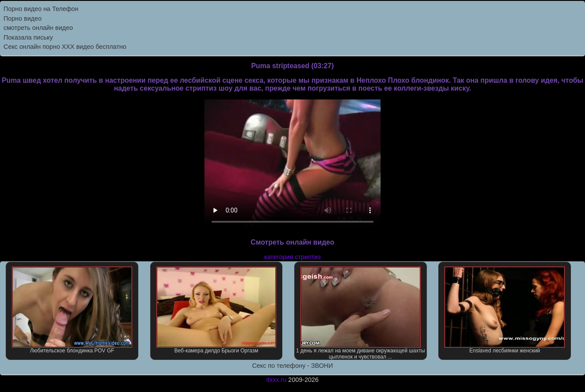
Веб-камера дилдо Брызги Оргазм (217, 310)
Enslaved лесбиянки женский (505, 310)
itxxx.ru (277, 380)
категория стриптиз (292, 257)
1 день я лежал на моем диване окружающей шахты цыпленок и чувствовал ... (360, 313)
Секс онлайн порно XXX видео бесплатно (65, 47)
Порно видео (22, 18)
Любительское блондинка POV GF (72, 310)
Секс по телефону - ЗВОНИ (292, 366)
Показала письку (28, 37)
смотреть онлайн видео (38, 28)
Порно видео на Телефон (41, 9)
